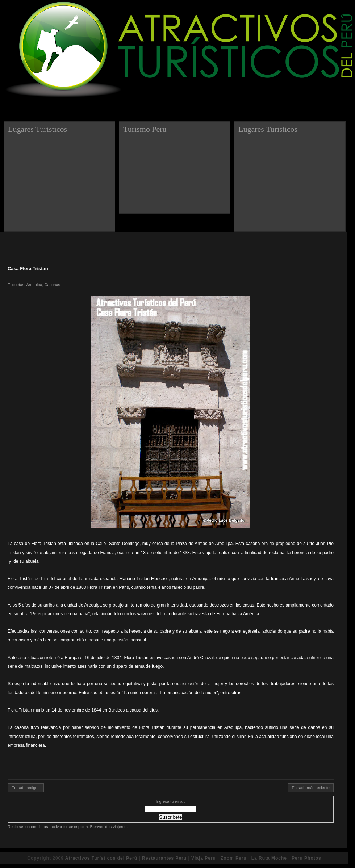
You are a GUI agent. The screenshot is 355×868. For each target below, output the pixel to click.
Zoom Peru (234, 858)
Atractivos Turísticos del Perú (101, 858)
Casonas (52, 285)
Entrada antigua (26, 788)
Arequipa (34, 285)
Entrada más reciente (311, 788)
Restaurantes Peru (164, 858)
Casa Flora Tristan (28, 269)
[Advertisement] (60, 181)
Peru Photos (306, 858)
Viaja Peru (204, 858)
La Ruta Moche (269, 858)
